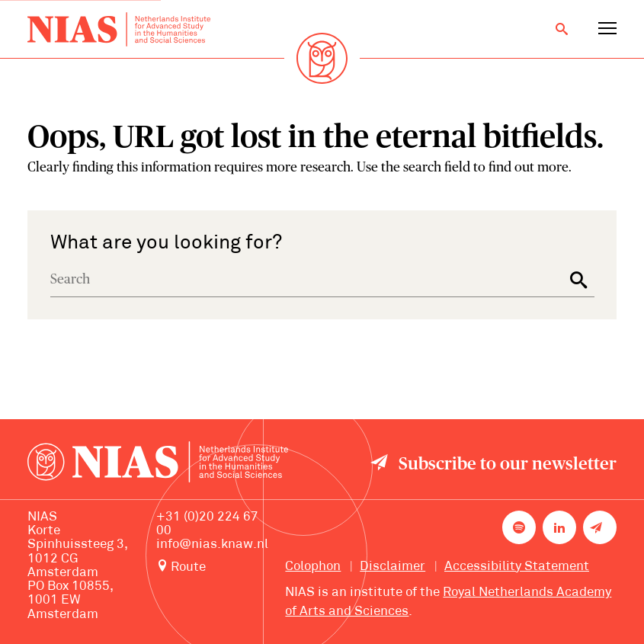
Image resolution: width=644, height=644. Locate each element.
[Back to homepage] (119, 29)
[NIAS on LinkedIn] (559, 527)
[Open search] (562, 29)
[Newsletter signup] (600, 527)
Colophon (313, 567)
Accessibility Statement (517, 567)
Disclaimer (392, 567)
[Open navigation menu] (607, 29)
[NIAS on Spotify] (519, 527)
